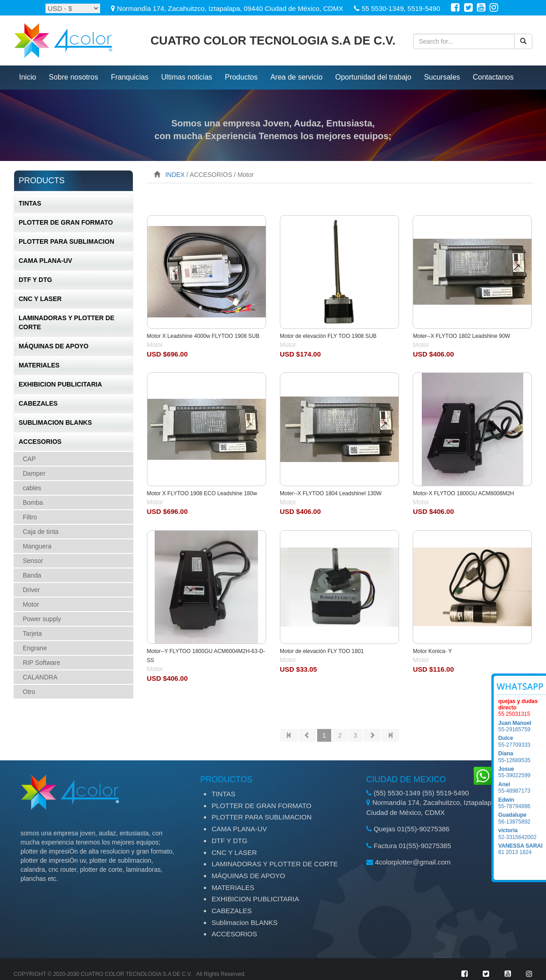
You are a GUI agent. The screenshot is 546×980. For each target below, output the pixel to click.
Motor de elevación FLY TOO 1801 (322, 651)
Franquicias (130, 77)
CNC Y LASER (40, 299)
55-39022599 (522, 772)
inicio (28, 77)
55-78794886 (522, 803)
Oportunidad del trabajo (373, 77)
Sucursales (442, 77)
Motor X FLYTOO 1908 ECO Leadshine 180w (202, 493)
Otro (29, 692)
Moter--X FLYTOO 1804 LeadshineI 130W (331, 493)
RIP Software (41, 663)
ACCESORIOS (40, 442)
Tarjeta (32, 633)
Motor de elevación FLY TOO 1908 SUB (328, 336)
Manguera (37, 546)
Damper (34, 473)
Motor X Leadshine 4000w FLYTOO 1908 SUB (203, 336)
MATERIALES (39, 365)
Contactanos (493, 77)
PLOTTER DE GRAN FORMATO (66, 222)
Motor (31, 604)
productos (241, 77)
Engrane (35, 648)
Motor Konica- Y (432, 651)
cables (32, 488)
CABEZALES (38, 403)
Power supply (42, 619)
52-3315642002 (522, 834)
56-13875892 (522, 818)
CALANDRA (40, 677)
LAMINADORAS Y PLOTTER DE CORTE (66, 322)
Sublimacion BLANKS (55, 422)
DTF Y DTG (35, 280)
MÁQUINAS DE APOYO (54, 346)
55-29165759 (522, 726)
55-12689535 (522, 757)
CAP (29, 459)
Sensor (33, 561)
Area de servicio (296, 77)
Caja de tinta (41, 532)
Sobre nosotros (73, 77)
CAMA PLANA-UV (45, 261)
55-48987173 (522, 788)
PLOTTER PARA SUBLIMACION (66, 241)
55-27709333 (522, 741)
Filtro (30, 517)
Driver (31, 590)
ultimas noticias (187, 77)
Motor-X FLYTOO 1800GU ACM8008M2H (463, 493)
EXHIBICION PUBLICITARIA (60, 384)
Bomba (33, 503)
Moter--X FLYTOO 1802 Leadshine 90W (461, 336)
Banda (32, 575)
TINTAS (30, 203)
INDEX (175, 175)
